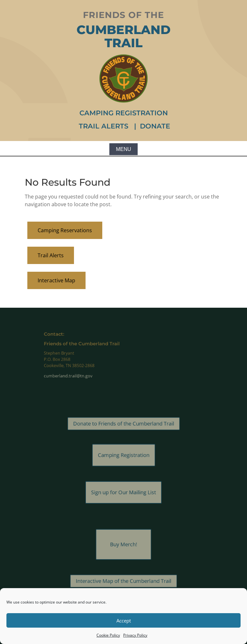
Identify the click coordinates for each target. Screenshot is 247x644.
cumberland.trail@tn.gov (83, 372)
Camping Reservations (65, 230)
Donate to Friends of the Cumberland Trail (124, 424)
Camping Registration (124, 113)
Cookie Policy (108, 635)
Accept (124, 621)
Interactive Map (56, 280)
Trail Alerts (105, 126)
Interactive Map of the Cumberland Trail (123, 581)
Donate (155, 126)
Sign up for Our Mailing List (123, 492)
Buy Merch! (123, 544)
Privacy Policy (135, 635)
